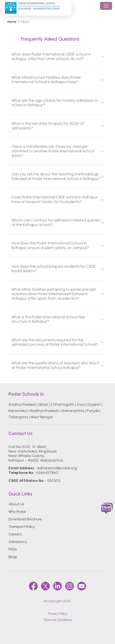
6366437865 (47, 473)
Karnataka (18, 411)
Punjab (93, 411)
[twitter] (45, 586)
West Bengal (42, 417)
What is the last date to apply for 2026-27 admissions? (48, 126)
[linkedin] (57, 586)
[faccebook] (33, 586)
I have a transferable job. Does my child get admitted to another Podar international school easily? (53, 151)
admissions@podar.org (57, 468)
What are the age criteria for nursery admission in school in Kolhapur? (55, 103)
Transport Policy (22, 527)
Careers (15, 534)
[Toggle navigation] (106, 6)
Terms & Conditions (57, 620)
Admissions (18, 542)
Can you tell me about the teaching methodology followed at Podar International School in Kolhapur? (56, 176)
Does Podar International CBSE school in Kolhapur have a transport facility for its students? (55, 199)
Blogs (13, 557)
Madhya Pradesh (44, 411)
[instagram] (70, 586)
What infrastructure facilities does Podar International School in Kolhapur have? (46, 80)
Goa (81, 404)
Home (12, 22)
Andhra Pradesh (23, 404)
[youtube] (82, 586)
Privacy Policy (58, 614)
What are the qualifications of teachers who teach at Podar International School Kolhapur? (56, 365)
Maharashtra (73, 411)
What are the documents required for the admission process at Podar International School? (55, 342)
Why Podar (17, 512)
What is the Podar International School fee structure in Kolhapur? (48, 319)
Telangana (18, 417)
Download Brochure (25, 519)
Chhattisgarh (62, 404)
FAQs (13, 549)
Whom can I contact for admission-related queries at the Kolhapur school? (56, 223)
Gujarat (94, 404)
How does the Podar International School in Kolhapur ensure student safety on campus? (50, 246)
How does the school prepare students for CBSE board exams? (54, 269)
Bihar (44, 404)
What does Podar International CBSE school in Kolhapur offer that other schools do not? (51, 57)
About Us (16, 504)
